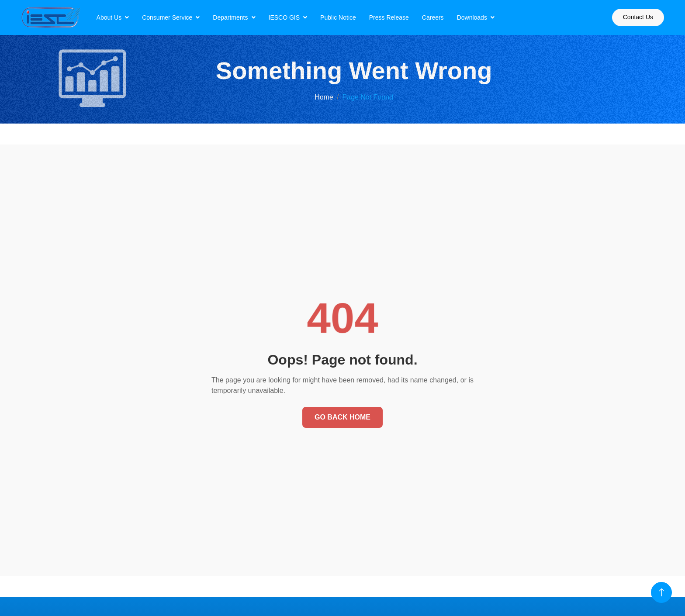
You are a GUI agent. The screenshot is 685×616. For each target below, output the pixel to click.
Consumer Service (167, 17)
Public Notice (338, 17)
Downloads (472, 17)
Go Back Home (342, 417)
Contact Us (638, 17)
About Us (109, 17)
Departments (230, 17)
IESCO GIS (284, 17)
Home (324, 97)
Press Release (389, 17)
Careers (433, 17)
